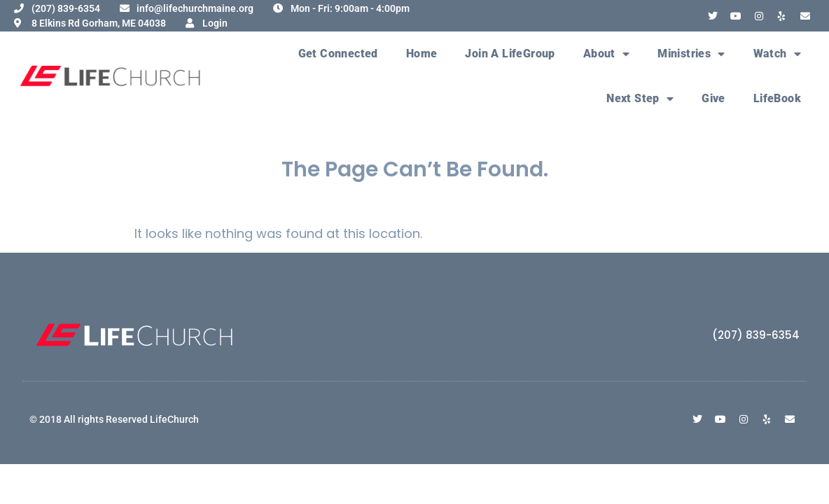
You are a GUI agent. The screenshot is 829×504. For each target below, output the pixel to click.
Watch (777, 54)
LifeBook (777, 98)
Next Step (640, 99)
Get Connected (338, 54)
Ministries (691, 54)
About (606, 54)
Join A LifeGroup (510, 54)
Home (422, 54)
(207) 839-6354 (756, 335)
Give (713, 98)
